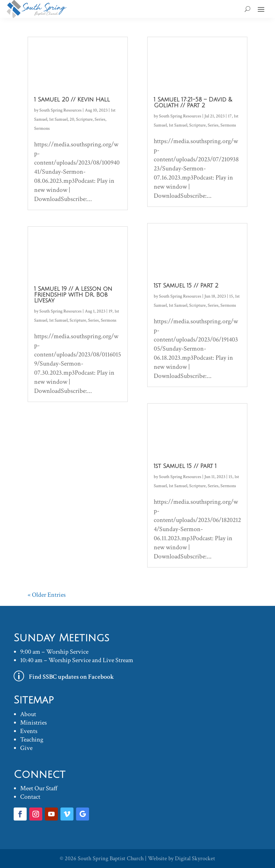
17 (230, 116)
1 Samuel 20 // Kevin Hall (72, 100)
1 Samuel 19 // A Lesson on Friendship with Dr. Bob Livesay (73, 295)
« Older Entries (47, 595)
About (28, 714)
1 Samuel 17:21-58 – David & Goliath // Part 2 (193, 102)
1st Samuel (58, 119)
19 (111, 311)
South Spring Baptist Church (111, 858)
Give (26, 748)
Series (100, 119)
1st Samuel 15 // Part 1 (185, 466)
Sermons (42, 128)
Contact (30, 797)
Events (29, 731)
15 (231, 296)
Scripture (84, 119)
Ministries (33, 723)
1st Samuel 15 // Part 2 (186, 286)
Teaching (32, 740)
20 (72, 119)
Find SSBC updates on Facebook (72, 677)
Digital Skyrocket (195, 858)
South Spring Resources (60, 110)
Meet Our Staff (39, 788)
